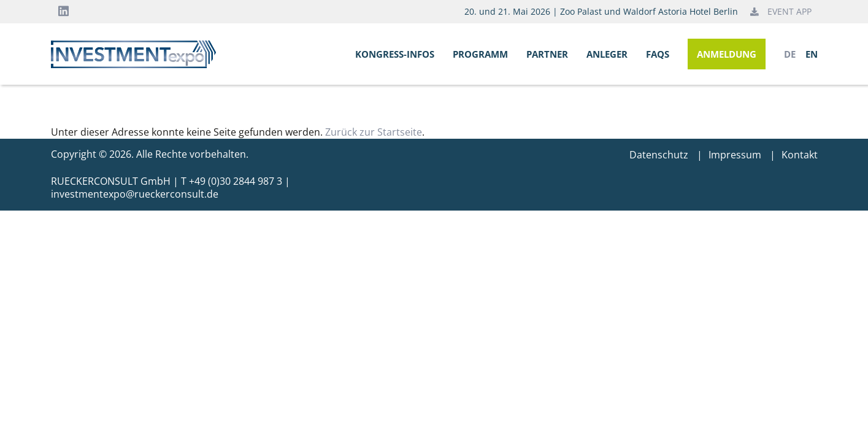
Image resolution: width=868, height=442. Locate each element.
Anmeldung (727, 54)
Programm (480, 54)
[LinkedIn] (63, 11)
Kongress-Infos (395, 54)
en (812, 54)
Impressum (735, 155)
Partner (547, 54)
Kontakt (800, 155)
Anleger (607, 54)
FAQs (658, 54)
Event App (781, 11)
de (790, 54)
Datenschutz (659, 155)
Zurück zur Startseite (374, 132)
